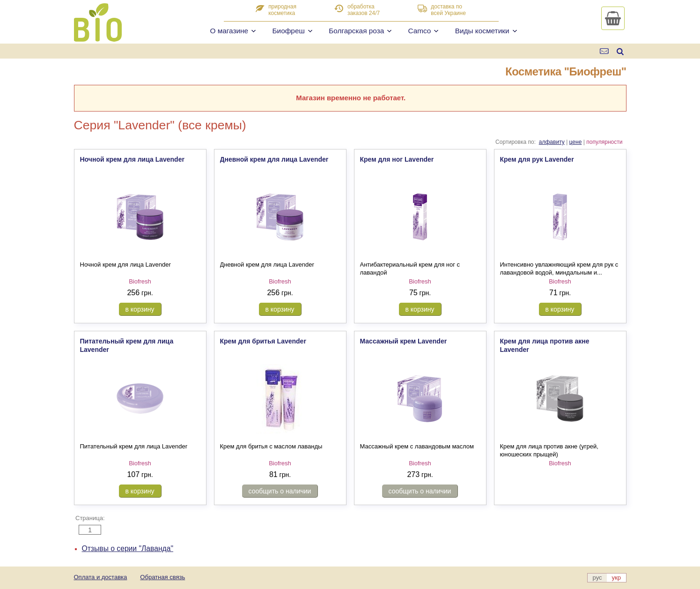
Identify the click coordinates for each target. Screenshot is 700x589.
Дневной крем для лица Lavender (274, 159)
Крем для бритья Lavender (263, 341)
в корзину (140, 309)
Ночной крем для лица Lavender (132, 159)
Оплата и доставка (101, 577)
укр (616, 578)
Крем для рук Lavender (537, 159)
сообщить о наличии (280, 491)
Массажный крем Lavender (404, 341)
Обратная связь (162, 577)
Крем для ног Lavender (397, 159)
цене (576, 142)
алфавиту (552, 142)
